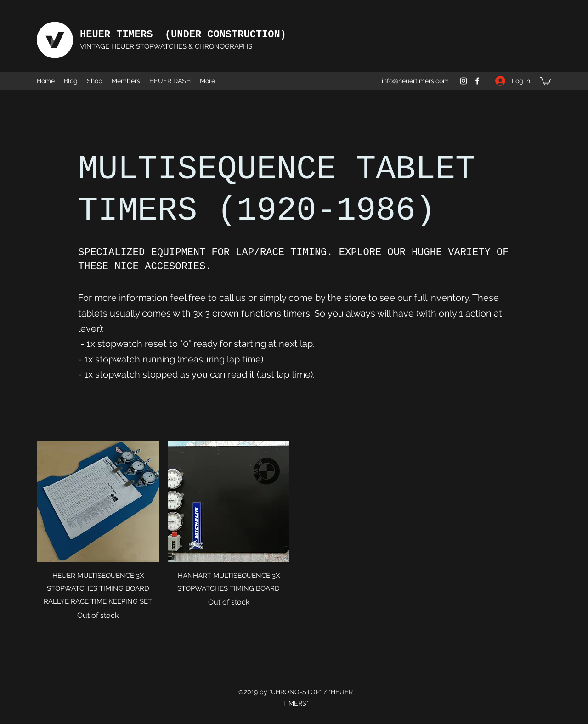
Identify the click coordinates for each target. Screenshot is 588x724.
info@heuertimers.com (415, 81)
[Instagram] (464, 81)
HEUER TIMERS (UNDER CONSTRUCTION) (183, 35)
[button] (545, 81)
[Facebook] (477, 81)
